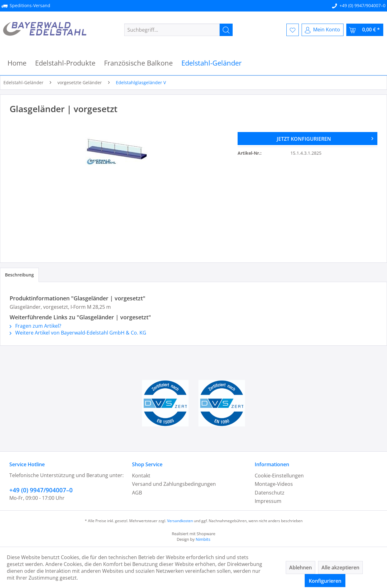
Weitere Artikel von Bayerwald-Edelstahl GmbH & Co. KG (78, 333)
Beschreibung (19, 275)
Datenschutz (270, 493)
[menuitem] (178, 30)
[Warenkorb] (365, 30)
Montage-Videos (274, 484)
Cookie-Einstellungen (279, 476)
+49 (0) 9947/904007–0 (362, 5)
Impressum (268, 501)
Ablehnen (300, 567)
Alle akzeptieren (340, 567)
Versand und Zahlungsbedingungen (174, 484)
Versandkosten (180, 521)
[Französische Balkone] (138, 63)
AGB (137, 493)
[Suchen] (226, 30)
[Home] (17, 63)
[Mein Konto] (323, 30)
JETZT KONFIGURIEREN (325, 138)
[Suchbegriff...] (178, 30)
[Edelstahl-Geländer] (212, 63)
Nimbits (203, 539)
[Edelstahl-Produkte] (65, 63)
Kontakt (141, 476)
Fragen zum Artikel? (35, 326)
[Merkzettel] (293, 30)
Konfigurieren (325, 581)
